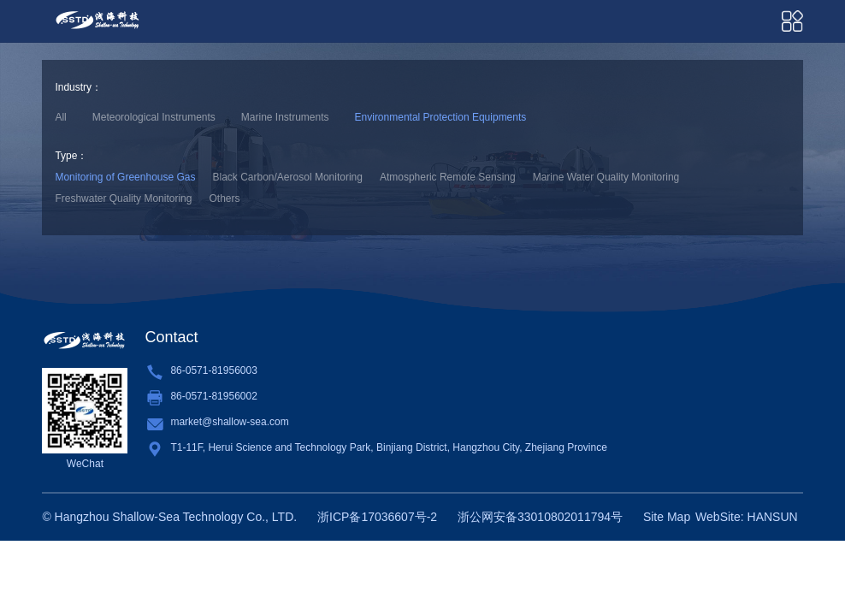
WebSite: (720, 517)
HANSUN (773, 517)
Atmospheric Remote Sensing (448, 177)
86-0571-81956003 (213, 370)
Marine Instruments (285, 117)
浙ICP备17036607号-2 (377, 517)
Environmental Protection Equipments (441, 117)
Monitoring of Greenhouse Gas (125, 177)
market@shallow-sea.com (229, 422)
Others (224, 198)
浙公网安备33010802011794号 (540, 517)
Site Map (667, 517)
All (60, 117)
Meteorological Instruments (154, 117)
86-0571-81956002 (213, 396)
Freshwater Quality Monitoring (123, 198)
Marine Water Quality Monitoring (606, 177)
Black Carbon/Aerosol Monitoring (288, 177)
